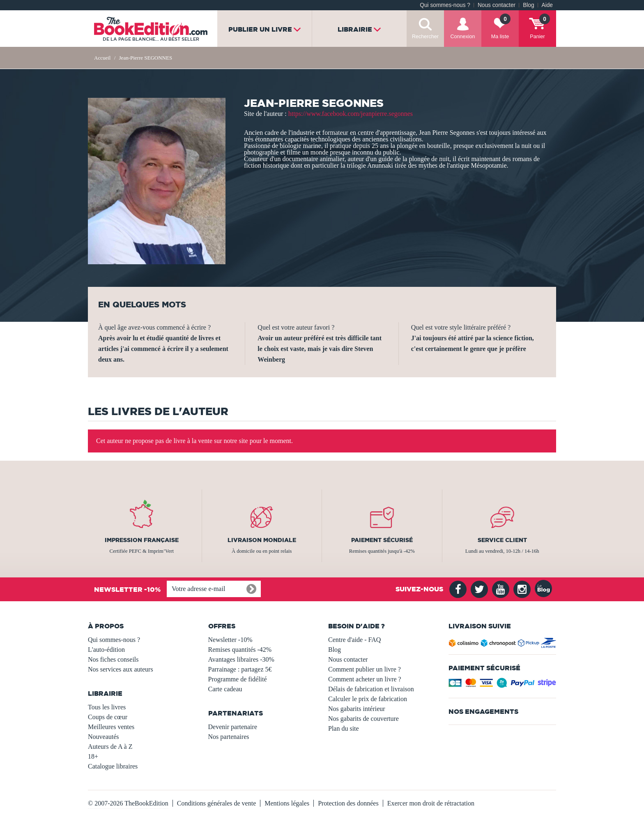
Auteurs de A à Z (110, 747)
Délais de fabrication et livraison (371, 689)
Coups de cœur (108, 717)
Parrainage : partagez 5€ (240, 669)
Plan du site (344, 728)
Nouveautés (103, 737)
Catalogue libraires (113, 766)
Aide (547, 5)
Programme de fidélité (238, 679)
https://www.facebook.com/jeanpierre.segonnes (351, 114)
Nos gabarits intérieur (357, 709)
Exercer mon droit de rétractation (431, 803)
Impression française (142, 540)
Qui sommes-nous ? (445, 5)
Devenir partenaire (233, 727)
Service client (502, 540)
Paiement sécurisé (382, 540)
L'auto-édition (106, 650)
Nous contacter (497, 5)
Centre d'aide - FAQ (354, 640)
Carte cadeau (225, 689)
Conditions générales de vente (216, 803)
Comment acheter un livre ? (365, 679)
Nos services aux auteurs (121, 669)
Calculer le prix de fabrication (368, 699)
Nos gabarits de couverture (363, 719)
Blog (528, 5)
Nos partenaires (229, 737)
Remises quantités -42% (240, 650)
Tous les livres (107, 707)
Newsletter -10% (230, 640)
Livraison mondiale (262, 540)
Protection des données (348, 803)
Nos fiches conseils (113, 659)
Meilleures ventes (111, 727)
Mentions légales (287, 803)
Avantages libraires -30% (241, 659)
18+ (93, 756)
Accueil (102, 58)
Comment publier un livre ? (365, 669)
